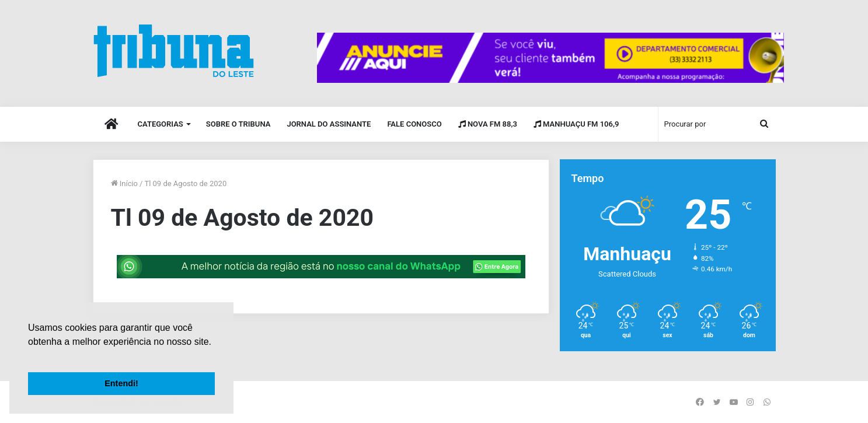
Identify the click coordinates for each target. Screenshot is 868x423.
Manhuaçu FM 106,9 (576, 124)
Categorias (161, 124)
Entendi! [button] (121, 383)
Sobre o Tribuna (238, 124)
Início (125, 183)
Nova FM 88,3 (488, 124)
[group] (550, 58)
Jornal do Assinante (329, 124)
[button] (30, 356)
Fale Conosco (414, 124)
